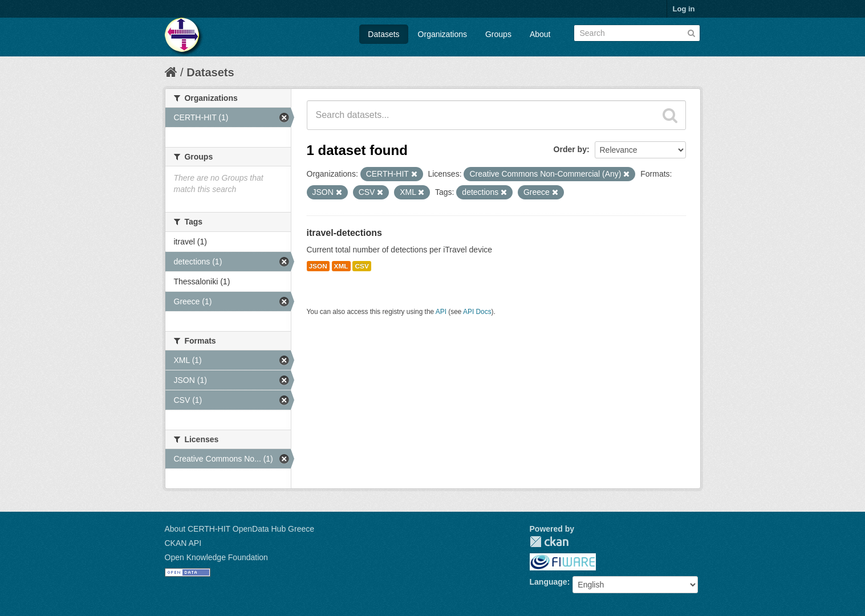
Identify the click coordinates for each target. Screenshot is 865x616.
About (540, 34)
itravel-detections (344, 233)
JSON (318, 266)
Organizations (442, 34)
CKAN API (183, 543)
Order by (570, 149)
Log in (684, 9)
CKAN (549, 542)
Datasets (383, 34)
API (441, 312)
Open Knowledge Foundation (216, 557)
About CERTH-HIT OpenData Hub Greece (240, 529)
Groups (498, 34)
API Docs (477, 312)
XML (341, 266)
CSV (362, 266)
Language (549, 582)
